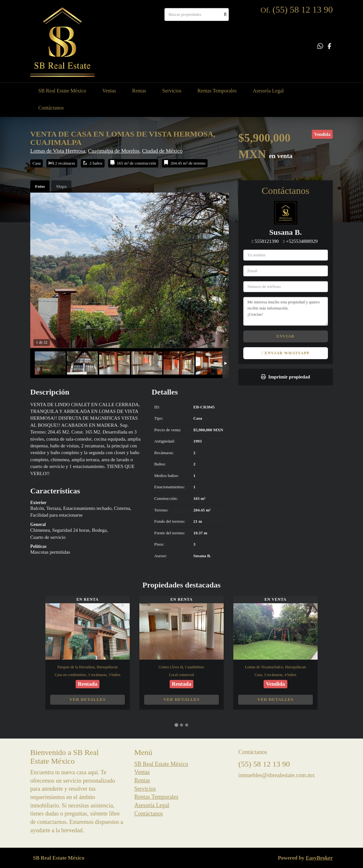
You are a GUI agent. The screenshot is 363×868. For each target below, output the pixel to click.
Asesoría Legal (268, 91)
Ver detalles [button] (88, 699)
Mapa (61, 186)
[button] (38, 656)
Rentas (139, 91)
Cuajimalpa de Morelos (114, 151)
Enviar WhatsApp (285, 353)
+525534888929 (302, 241)
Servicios (172, 91)
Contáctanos (51, 108)
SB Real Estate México (62, 91)
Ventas (109, 91)
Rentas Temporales (217, 91)
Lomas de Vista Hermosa (58, 151)
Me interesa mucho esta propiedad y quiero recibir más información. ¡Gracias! (286, 311)
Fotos (40, 186)
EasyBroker (319, 858)
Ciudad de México (163, 151)
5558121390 (267, 241)
